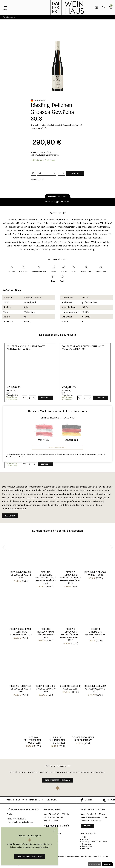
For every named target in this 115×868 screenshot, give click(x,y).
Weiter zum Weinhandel (57, 447)
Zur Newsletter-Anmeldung (29, 857)
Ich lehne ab (94, 864)
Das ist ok (107, 864)
